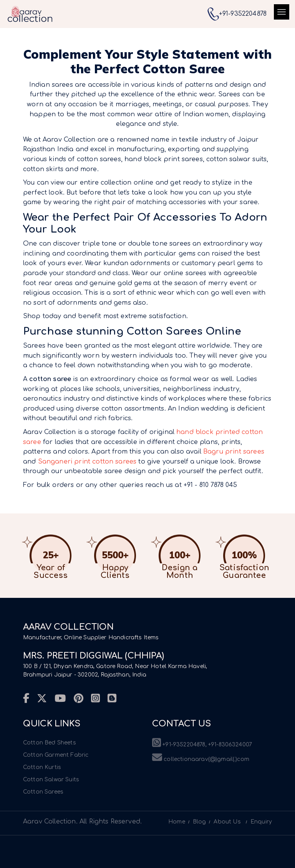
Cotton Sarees (43, 792)
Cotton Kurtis (42, 767)
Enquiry (261, 822)
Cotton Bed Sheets (50, 743)
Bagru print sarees (234, 452)
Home (177, 822)
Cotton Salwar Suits (51, 780)
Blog (200, 822)
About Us (227, 822)
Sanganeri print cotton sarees (87, 462)
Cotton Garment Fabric (56, 755)
